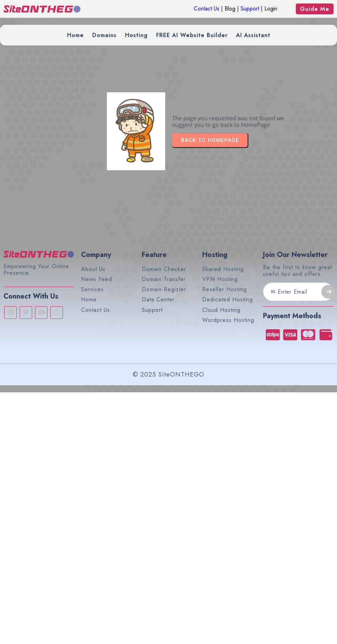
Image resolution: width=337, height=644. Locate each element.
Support (250, 9)
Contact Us (207, 9)
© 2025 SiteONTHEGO (168, 374)
